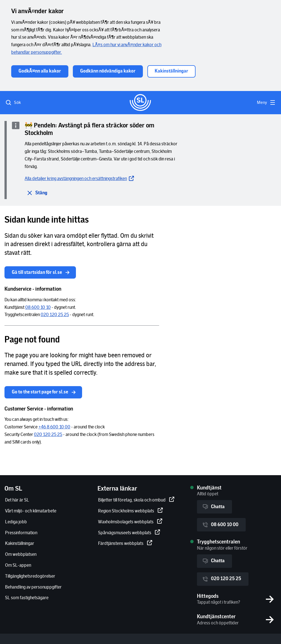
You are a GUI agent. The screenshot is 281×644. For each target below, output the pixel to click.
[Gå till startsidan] (140, 102)
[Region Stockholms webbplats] (131, 511)
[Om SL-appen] (18, 565)
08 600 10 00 (220, 525)
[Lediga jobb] (16, 522)
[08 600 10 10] (38, 308)
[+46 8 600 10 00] (54, 427)
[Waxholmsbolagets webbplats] (130, 522)
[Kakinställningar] (20, 544)
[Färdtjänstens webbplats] (125, 544)
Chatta (213, 507)
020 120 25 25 (222, 579)
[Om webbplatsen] (21, 555)
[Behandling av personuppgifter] (33, 587)
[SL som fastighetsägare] (27, 598)
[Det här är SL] (17, 500)
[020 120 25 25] (55, 315)
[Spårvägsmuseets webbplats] (129, 533)
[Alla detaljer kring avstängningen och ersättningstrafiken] (80, 179)
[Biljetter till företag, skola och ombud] (136, 500)
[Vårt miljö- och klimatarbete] (31, 511)
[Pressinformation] (21, 533)
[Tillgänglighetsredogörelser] (30, 576)
